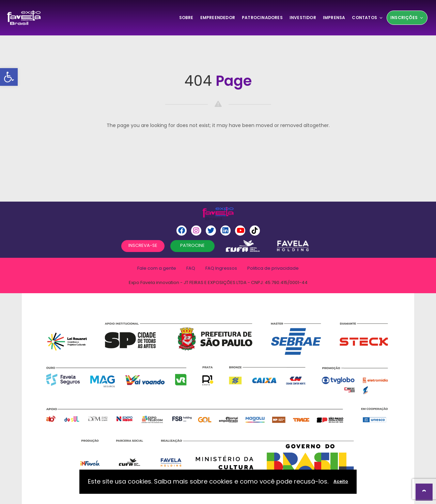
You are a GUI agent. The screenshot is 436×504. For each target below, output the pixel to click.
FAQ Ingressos (221, 268)
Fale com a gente (157, 268)
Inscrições (407, 18)
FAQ (191, 268)
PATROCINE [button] (192, 245)
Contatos (368, 18)
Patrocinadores (262, 18)
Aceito (341, 481)
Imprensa (334, 18)
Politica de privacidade (273, 268)
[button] (9, 77)
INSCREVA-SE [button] (143, 245)
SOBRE (186, 18)
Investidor (303, 18)
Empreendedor (218, 18)
